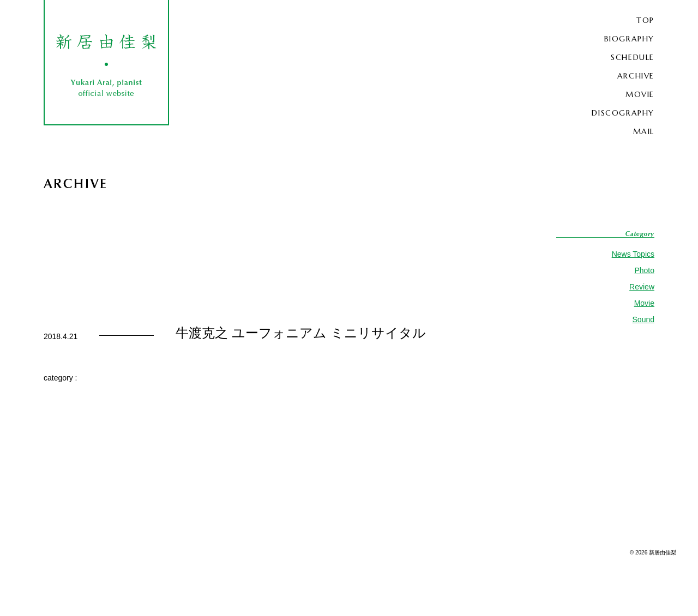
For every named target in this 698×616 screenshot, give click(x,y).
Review (642, 287)
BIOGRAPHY (629, 39)
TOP (645, 20)
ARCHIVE (636, 76)
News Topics (633, 254)
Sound (643, 319)
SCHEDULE (633, 57)
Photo (644, 270)
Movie (644, 303)
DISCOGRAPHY (623, 113)
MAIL (644, 131)
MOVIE (640, 94)
